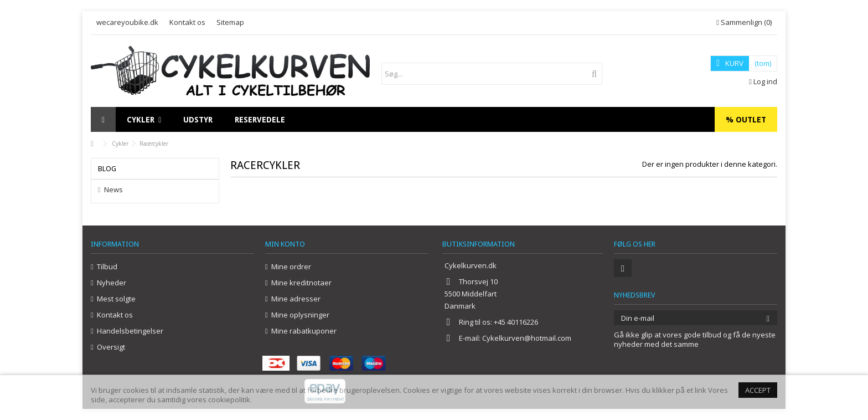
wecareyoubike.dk (127, 22)
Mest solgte (116, 299)
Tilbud (107, 267)
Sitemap (230, 22)
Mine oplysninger (300, 315)
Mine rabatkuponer (304, 331)
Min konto (285, 244)
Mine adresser (296, 299)
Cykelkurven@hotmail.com (527, 338)
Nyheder (112, 283)
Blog (107, 169)
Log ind (763, 81)
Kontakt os (187, 22)
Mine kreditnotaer (301, 283)
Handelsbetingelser (130, 331)
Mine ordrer (291, 267)
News (113, 190)
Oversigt (111, 347)
